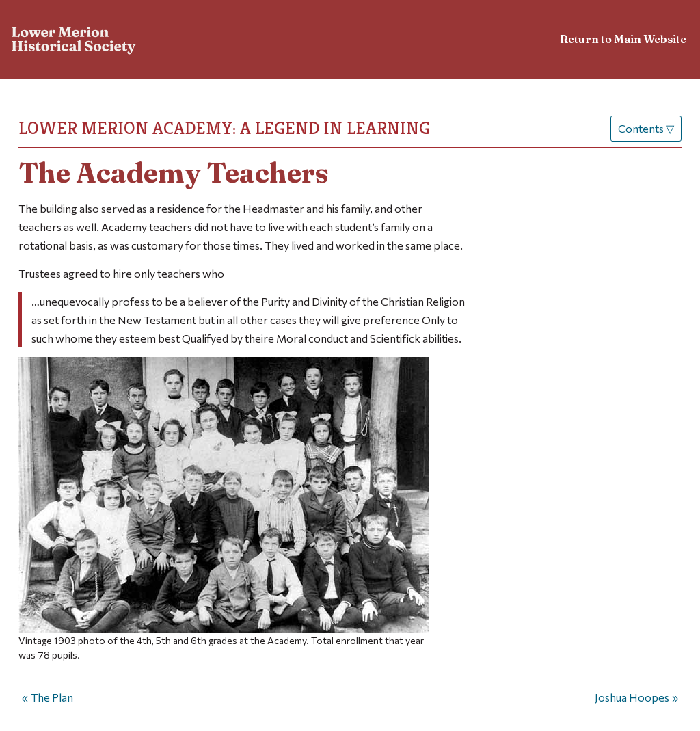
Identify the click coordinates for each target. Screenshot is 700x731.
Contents (646, 128)
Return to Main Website (623, 39)
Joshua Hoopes (632, 697)
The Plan (52, 697)
